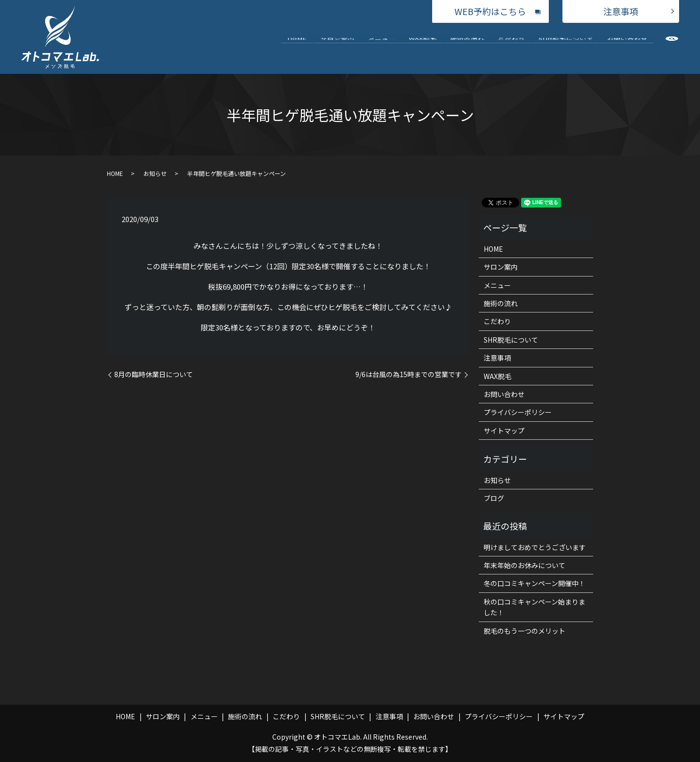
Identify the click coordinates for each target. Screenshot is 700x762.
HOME (297, 48)
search (672, 50)
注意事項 (621, 11)
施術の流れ (467, 48)
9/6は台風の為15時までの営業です (409, 374)
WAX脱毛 (423, 48)
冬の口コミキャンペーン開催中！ (534, 583)
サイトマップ (504, 431)
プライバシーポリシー (518, 412)
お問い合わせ (627, 48)
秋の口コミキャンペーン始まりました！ (534, 607)
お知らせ (155, 173)
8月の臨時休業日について (154, 374)
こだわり (511, 48)
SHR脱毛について (566, 48)
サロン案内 (337, 48)
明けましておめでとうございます (535, 547)
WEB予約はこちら (490, 11)
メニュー (382, 48)
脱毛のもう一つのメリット (525, 631)
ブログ (494, 498)
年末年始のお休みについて (525, 565)
